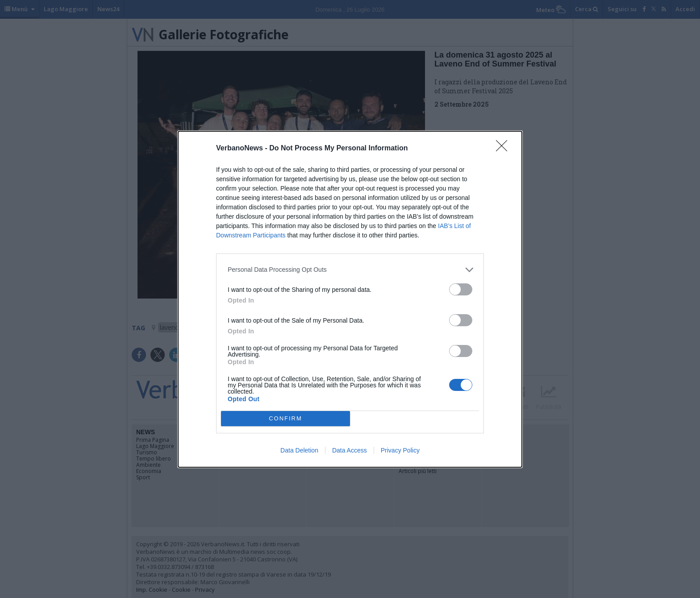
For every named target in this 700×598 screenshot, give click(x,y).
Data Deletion (299, 450)
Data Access (350, 450)
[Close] (504, 149)
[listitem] (350, 270)
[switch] (461, 289)
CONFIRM (285, 418)
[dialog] (350, 299)
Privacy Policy (400, 450)
